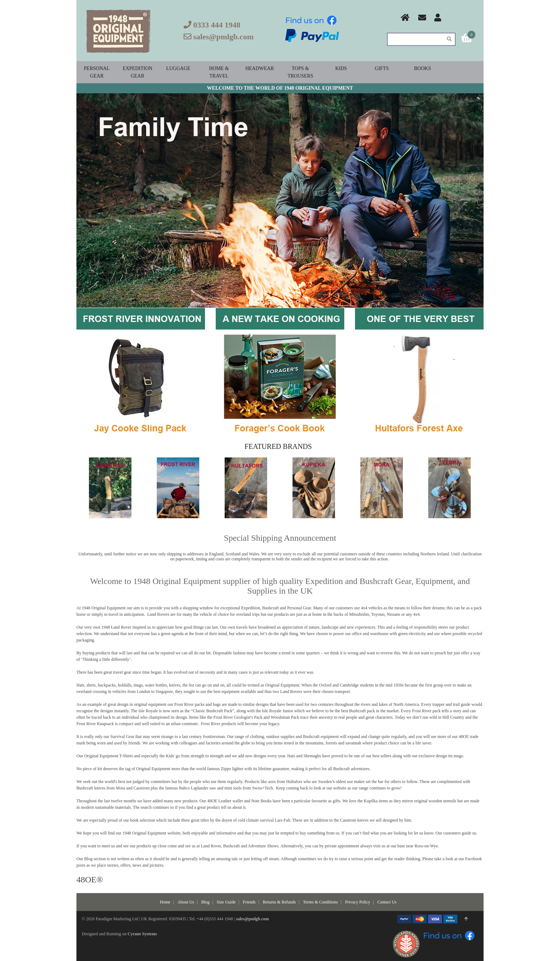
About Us (186, 902)
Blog (205, 902)
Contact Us (387, 902)
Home (165, 902)
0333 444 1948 (217, 25)
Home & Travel (219, 72)
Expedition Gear (137, 72)
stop (306, 302)
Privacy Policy (357, 902)
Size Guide (226, 902)
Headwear (260, 68)
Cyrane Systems (142, 934)
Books (422, 68)
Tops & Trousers (300, 72)
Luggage (178, 68)
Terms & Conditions (320, 902)
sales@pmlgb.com (223, 37)
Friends (249, 902)
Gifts (382, 68)
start (254, 302)
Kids (341, 68)
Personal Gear (97, 72)
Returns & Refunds (279, 902)
